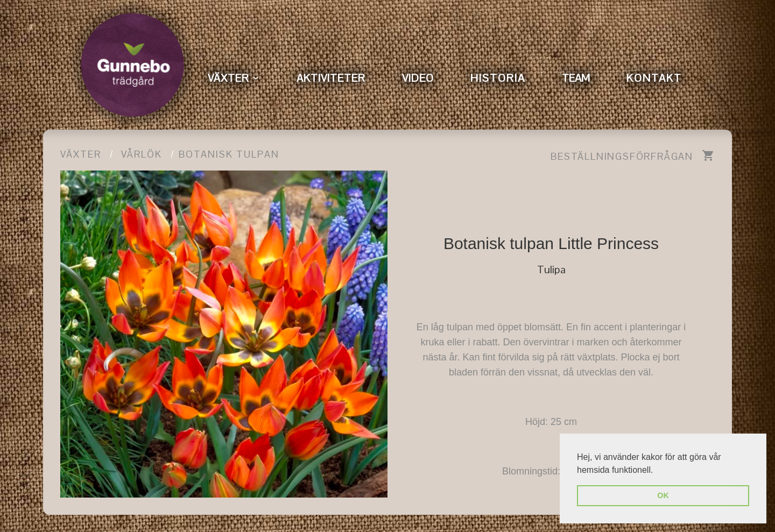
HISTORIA (498, 78)
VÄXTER (228, 78)
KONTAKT (654, 78)
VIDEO (418, 78)
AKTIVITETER (331, 78)
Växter (81, 154)
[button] (657, 471)
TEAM (576, 78)
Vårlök (142, 154)
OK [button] (663, 495)
